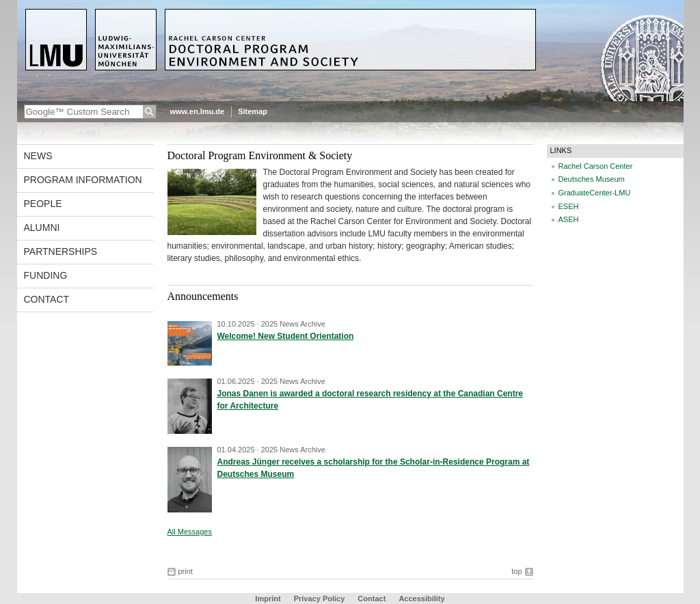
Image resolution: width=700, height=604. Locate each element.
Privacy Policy (320, 599)
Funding (46, 275)
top (516, 571)
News (38, 156)
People (43, 204)
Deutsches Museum (592, 179)
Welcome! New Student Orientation (286, 336)
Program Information (83, 180)
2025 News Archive (293, 324)
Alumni (42, 228)
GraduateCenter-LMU (595, 193)
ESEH (569, 206)
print (186, 571)
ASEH (569, 219)
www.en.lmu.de (198, 111)
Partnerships (61, 251)
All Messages (190, 532)
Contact (47, 299)
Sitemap (253, 111)
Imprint (268, 599)
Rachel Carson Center (596, 166)
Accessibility (421, 599)
